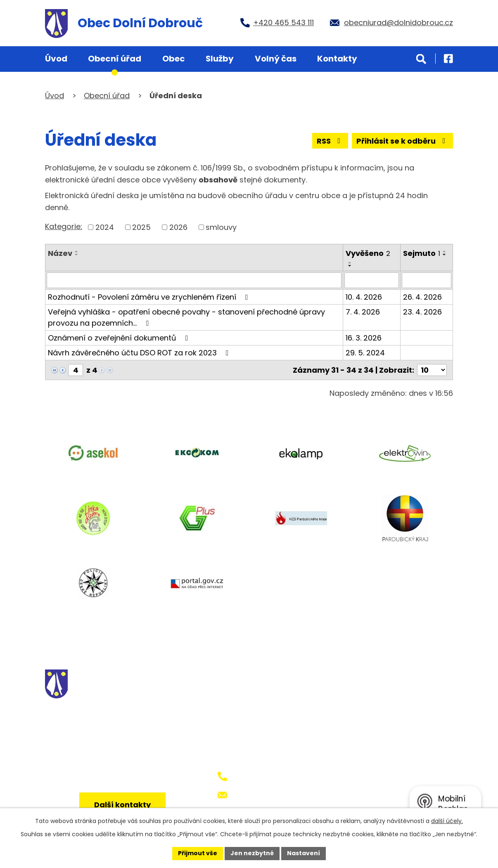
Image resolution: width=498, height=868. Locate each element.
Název (60, 253)
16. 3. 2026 (364, 338)
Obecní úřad (115, 59)
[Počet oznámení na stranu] (432, 370)
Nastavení (304, 853)
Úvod (56, 59)
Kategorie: (64, 226)
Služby (220, 59)
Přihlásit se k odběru (403, 141)
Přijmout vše (198, 853)
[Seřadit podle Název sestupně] (77, 255)
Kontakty (337, 59)
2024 (105, 227)
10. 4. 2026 (364, 297)
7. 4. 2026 (363, 312)
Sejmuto (422, 253)
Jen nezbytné (252, 853)
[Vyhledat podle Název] (194, 280)
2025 (141, 227)
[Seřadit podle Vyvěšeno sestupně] (350, 266)
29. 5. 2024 (365, 353)
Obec (174, 59)
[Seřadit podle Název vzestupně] (77, 251)
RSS (330, 141)
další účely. (447, 821)
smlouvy (221, 227)
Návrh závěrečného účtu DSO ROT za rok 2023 (140, 353)
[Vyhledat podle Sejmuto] (427, 280)
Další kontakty (122, 805)
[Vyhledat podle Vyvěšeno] (372, 280)
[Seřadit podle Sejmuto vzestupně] (445, 251)
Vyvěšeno (368, 253)
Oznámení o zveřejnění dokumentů (120, 338)
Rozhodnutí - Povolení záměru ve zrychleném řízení (150, 297)
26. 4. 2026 (422, 297)
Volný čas (276, 59)
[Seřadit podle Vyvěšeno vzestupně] (350, 263)
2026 (178, 227)
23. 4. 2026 (422, 312)
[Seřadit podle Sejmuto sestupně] (445, 255)
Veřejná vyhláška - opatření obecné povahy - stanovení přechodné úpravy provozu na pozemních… (186, 317)
